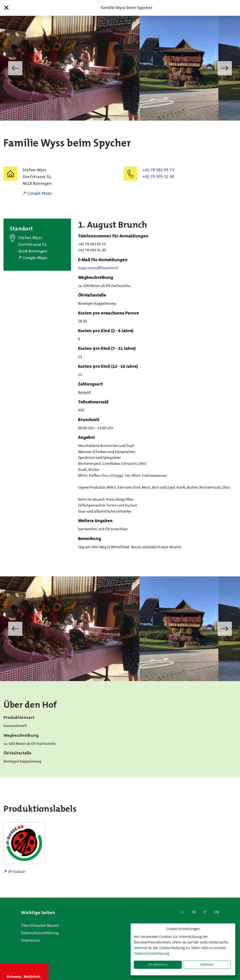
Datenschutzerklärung (40, 933)
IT (205, 912)
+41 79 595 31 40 (158, 176)
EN (217, 912)
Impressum (30, 940)
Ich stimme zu (158, 965)
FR (194, 912)
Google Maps (40, 193)
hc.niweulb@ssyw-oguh (98, 268)
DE (182, 912)
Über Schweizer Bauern (40, 925)
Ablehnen (207, 965)
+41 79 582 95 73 (158, 170)
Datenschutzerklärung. (152, 953)
